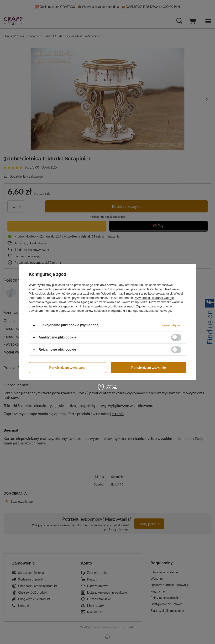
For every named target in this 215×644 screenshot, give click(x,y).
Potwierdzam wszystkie (149, 367)
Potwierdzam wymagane (67, 367)
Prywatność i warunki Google (154, 298)
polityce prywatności (158, 293)
